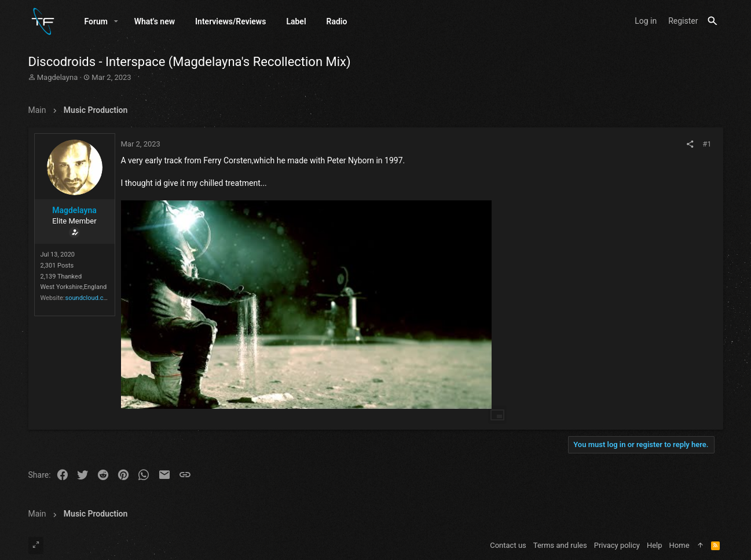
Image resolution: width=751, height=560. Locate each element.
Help (655, 545)
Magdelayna (57, 77)
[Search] (712, 21)
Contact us (508, 545)
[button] (116, 21)
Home (679, 545)
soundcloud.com (89, 298)
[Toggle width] (36, 546)
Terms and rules (560, 545)
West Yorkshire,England (74, 287)
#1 (707, 144)
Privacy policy (617, 545)
